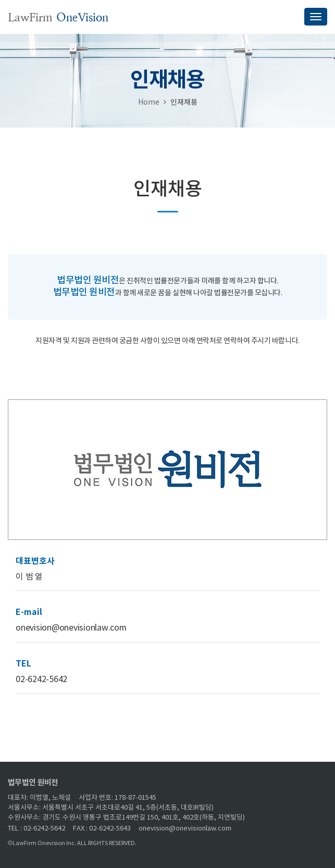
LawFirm (58, 17)
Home (149, 103)
